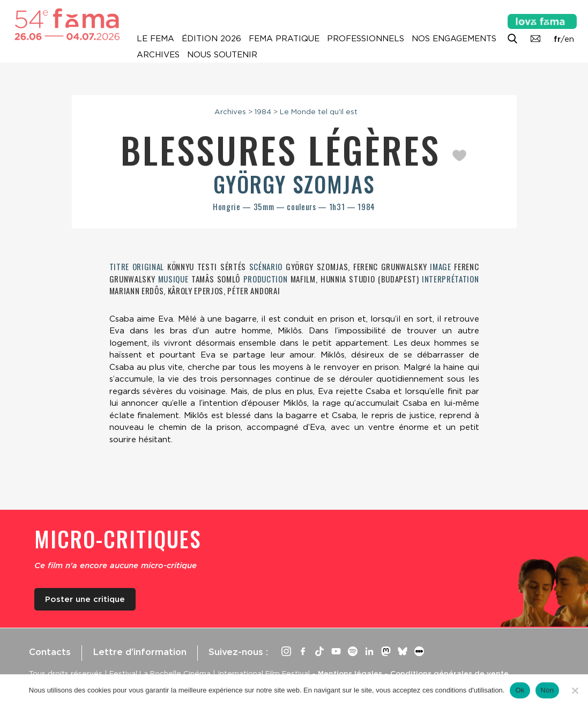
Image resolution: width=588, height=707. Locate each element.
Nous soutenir (222, 55)
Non (548, 690)
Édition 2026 (211, 39)
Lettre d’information (140, 652)
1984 (263, 111)
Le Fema (155, 39)
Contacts (50, 652)
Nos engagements (454, 39)
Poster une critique (85, 599)
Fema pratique (284, 39)
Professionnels (366, 39)
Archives (158, 55)
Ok (520, 690)
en (569, 39)
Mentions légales (350, 673)
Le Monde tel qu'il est (319, 111)
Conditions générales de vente (449, 673)
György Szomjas (294, 184)
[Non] (575, 690)
